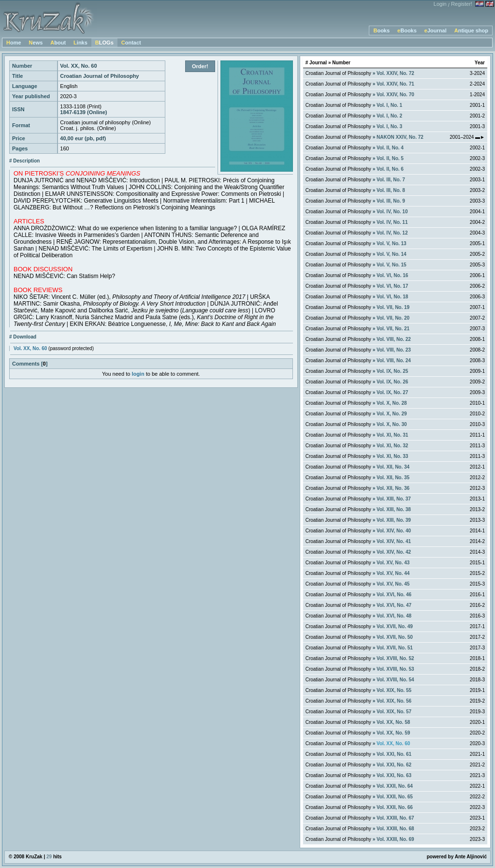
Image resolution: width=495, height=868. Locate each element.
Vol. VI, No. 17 (392, 286)
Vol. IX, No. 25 (392, 371)
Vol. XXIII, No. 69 (395, 839)
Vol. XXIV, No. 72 (395, 73)
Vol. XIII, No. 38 (394, 509)
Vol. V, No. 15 (392, 265)
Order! (200, 66)
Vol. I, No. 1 (389, 105)
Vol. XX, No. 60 (30, 348)
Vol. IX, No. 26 (392, 382)
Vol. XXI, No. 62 (394, 765)
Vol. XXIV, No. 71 (395, 84)
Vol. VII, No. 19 (393, 307)
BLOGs (104, 43)
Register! (462, 4)
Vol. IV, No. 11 (392, 222)
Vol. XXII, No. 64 (395, 786)
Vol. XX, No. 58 (393, 722)
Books (381, 30)
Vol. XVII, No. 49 (395, 626)
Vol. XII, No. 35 (393, 478)
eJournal (436, 30)
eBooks (407, 30)
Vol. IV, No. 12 (392, 233)
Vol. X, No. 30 (392, 424)
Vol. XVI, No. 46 (394, 595)
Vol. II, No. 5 (390, 158)
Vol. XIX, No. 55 (394, 690)
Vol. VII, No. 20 (393, 318)
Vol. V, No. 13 (392, 243)
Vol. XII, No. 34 (393, 467)
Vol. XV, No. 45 (393, 584)
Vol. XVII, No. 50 (395, 637)
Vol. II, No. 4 (390, 148)
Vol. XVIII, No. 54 (395, 680)
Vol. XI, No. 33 (392, 456)
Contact (131, 43)
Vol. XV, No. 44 (393, 573)
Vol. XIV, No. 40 (394, 531)
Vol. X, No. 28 (392, 403)
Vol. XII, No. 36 (393, 488)
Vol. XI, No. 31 (392, 435)
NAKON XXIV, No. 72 (400, 137)
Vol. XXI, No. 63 (394, 775)
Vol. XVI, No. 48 (394, 616)
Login (440, 4)
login (138, 374)
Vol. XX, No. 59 (393, 733)
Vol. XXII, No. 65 (395, 797)
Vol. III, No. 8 (391, 190)
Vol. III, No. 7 (391, 180)
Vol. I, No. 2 (389, 116)
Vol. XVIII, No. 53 (395, 669)
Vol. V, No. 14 (392, 254)
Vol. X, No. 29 (392, 414)
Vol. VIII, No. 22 (394, 339)
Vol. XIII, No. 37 (394, 499)
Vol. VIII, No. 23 (394, 350)
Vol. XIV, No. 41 (394, 541)
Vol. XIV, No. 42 (394, 552)
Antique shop (471, 30)
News (36, 43)
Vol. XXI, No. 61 (394, 754)
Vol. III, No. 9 (391, 201)
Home (14, 43)
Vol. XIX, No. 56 (394, 701)
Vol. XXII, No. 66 (395, 807)
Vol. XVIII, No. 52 (395, 658)
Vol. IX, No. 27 (392, 392)
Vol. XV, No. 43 (393, 563)
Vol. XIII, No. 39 (394, 520)
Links (80, 43)
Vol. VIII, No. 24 (394, 360)
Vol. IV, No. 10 (392, 212)
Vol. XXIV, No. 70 (395, 95)
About (58, 43)
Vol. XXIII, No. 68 (395, 829)
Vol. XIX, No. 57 (394, 712)
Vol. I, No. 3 (389, 126)
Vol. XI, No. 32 (392, 446)
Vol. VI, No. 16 (392, 275)
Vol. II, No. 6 (390, 169)
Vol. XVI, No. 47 (394, 605)
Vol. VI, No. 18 (392, 297)
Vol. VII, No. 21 (393, 329)
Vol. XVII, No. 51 (395, 648)
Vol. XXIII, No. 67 (395, 818)
